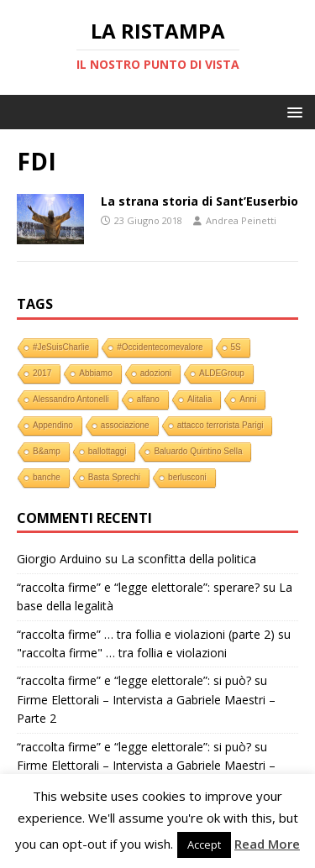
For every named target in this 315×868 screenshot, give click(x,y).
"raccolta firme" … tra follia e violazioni (122, 653)
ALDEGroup (222, 373)
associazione (125, 425)
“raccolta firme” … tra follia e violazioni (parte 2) (146, 634)
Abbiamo (95, 373)
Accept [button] (204, 844)
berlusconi (187, 477)
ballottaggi (108, 451)
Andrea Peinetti (241, 220)
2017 (42, 373)
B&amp (47, 451)
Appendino (53, 425)
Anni (248, 399)
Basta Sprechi (114, 477)
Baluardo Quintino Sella (198, 451)
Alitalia (199, 399)
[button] (292, 111)
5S (236, 347)
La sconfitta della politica (189, 559)
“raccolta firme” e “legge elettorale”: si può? (134, 680)
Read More (267, 844)
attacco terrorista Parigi (220, 425)
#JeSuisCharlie (61, 347)
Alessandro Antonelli (71, 399)
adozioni (156, 373)
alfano (148, 399)
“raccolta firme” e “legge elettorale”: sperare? (138, 587)
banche (47, 477)
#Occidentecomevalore (160, 347)
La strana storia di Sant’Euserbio (199, 201)
